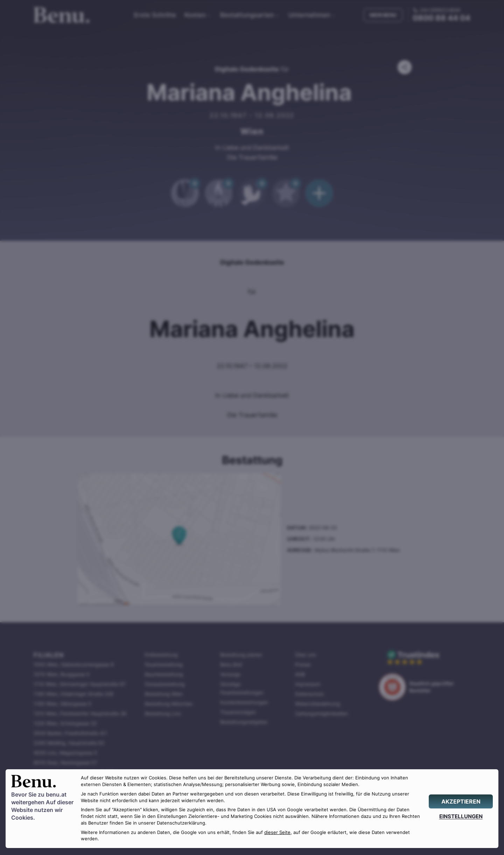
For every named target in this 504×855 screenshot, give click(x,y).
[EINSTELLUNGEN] (461, 816)
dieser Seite (277, 832)
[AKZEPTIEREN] (461, 801)
